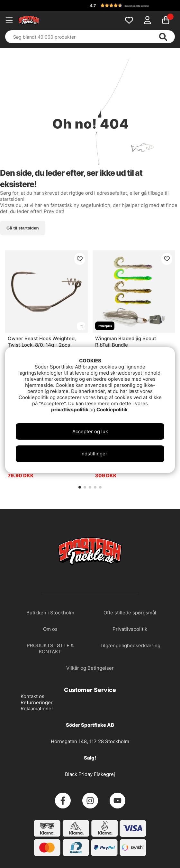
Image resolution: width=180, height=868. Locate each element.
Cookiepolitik (112, 410)
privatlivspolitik (70, 410)
